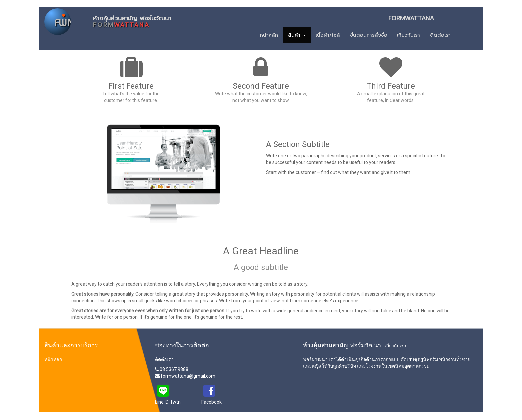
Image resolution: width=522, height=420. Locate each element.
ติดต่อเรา (164, 359)
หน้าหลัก (53, 359)
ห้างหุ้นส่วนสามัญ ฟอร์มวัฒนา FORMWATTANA (263, 20)
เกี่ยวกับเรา (395, 346)
